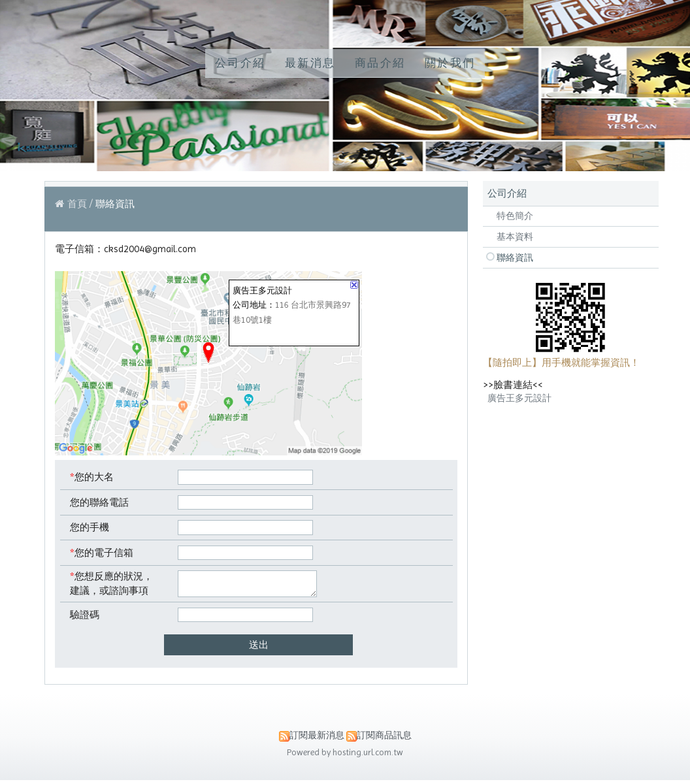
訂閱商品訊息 (384, 739)
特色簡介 (515, 216)
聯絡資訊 (515, 257)
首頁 (77, 204)
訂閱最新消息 (317, 739)
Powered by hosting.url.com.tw (345, 756)
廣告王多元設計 (519, 398)
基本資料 (515, 237)
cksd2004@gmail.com (150, 249)
